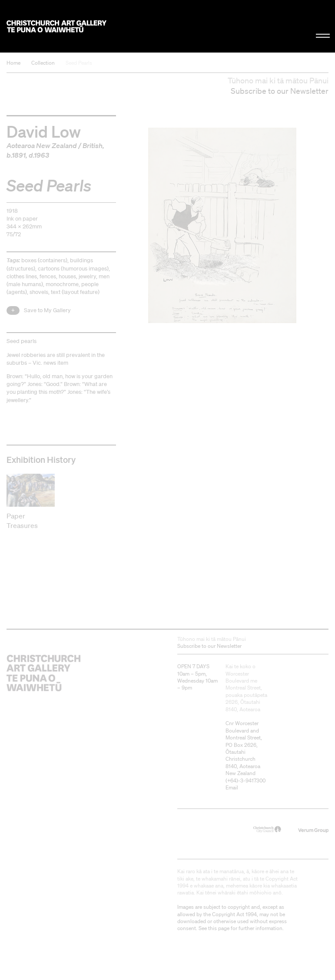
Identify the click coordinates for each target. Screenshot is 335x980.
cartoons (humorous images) (73, 269)
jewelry (87, 276)
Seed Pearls (79, 63)
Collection (43, 63)
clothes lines (22, 276)
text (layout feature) (75, 292)
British (93, 145)
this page (219, 928)
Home (13, 63)
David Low (44, 131)
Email (232, 787)
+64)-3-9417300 (246, 780)
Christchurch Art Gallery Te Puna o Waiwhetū (56, 26)
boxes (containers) (44, 260)
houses (67, 276)
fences (48, 276)
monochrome (62, 284)
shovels (39, 292)
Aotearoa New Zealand (42, 145)
